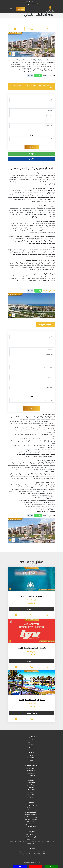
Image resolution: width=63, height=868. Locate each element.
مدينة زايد (31, 780)
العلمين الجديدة (31, 771)
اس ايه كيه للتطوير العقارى (31, 817)
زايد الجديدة (31, 792)
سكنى (31, 755)
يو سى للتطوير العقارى (31, 805)
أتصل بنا (30, 75)
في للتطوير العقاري (31, 824)
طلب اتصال (21, 9)
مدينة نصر (31, 787)
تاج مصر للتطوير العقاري (31, 810)
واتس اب (38, 75)
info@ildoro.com (32, 4)
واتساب (32, 154)
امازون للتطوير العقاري (31, 819)
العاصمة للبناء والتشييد (31, 815)
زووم (32, 159)
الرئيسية (31, 740)
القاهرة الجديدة (31, 776)
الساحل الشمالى (31, 778)
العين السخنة (31, 773)
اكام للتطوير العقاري (31, 807)
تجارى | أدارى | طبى (31, 758)
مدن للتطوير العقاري (31, 822)
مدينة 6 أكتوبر (31, 783)
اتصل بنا (31, 745)
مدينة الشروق (31, 790)
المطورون (31, 747)
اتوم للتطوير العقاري (31, 812)
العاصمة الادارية (31, 768)
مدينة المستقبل (31, 785)
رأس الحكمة (31, 795)
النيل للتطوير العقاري (31, 826)
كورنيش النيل (31, 797)
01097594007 (32, 2)
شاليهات (31, 760)
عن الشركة (31, 742)
